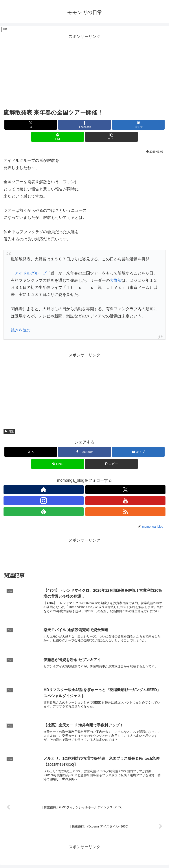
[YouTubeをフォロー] (125, 501)
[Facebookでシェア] (84, 125)
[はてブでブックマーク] (138, 125)
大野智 (116, 280)
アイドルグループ (31, 273)
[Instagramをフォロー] (44, 501)
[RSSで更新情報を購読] (125, 512)
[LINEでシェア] (58, 137)
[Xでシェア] (31, 125)
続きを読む (21, 330)
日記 (9, 431)
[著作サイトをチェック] (44, 490)
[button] (111, 137)
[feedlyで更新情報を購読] (44, 512)
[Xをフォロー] (125, 490)
